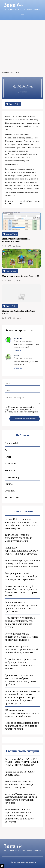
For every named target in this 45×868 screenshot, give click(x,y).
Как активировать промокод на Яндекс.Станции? (20, 784)
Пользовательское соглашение (23, 862)
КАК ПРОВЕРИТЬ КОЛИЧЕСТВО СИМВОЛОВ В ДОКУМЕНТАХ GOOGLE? (22, 762)
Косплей (10, 470)
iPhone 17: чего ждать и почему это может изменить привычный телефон (21, 637)
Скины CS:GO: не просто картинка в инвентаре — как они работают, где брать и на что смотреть (21, 523)
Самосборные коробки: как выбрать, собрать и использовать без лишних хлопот (21, 664)
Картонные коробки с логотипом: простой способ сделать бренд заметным (21, 649)
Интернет (10, 463)
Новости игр (12, 477)
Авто (7, 450)
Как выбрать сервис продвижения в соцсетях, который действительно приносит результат (20, 816)
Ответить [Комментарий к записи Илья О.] (18, 351)
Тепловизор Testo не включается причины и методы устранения (18, 538)
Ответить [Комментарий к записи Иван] (18, 368)
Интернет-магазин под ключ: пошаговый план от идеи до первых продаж (22, 726)
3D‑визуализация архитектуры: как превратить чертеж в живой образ (22, 713)
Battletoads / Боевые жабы (20, 773)
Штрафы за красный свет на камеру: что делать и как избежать (21, 800)
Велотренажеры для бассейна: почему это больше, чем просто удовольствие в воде (22, 563)
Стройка (10, 491)
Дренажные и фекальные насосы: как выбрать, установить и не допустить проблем (20, 680)
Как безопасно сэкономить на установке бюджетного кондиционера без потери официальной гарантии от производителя (22, 697)
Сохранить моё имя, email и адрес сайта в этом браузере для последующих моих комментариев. (22, 409)
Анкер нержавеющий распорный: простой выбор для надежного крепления (21, 576)
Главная (6, 72)
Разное (9, 484)
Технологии (12, 497)
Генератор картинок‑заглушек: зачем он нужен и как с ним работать (22, 551)
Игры (8, 457)
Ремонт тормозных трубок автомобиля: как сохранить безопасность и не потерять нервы (21, 591)
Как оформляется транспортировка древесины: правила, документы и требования (22, 606)
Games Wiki (16, 72)
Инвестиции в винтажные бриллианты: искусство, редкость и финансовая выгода (20, 622)
